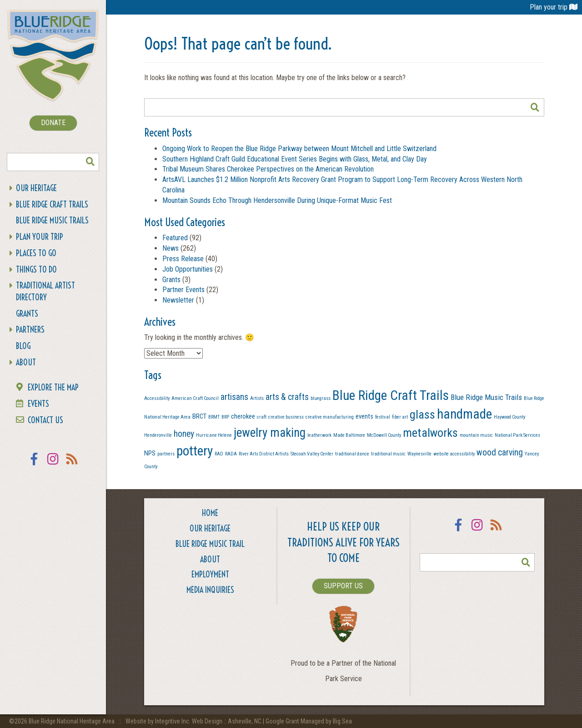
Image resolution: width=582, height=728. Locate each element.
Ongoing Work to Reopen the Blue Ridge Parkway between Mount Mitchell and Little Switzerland (300, 149)
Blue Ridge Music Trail (210, 544)
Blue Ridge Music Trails (52, 220)
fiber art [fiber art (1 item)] (400, 417)
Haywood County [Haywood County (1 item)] (509, 417)
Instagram (53, 465)
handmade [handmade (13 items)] (464, 414)
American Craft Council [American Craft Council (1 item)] (195, 398)
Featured (175, 238)
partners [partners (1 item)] (166, 454)
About (26, 362)
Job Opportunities (188, 269)
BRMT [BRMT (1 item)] (214, 417)
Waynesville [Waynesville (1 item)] (419, 454)
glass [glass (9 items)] (422, 415)
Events (38, 404)
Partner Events (183, 290)
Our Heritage (36, 188)
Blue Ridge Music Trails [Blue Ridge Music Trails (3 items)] (486, 397)
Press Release (183, 259)
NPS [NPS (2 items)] (150, 453)
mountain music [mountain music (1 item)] (476, 435)
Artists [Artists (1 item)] (257, 398)
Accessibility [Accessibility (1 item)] (157, 398)
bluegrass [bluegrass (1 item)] (321, 398)
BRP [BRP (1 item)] (225, 417)
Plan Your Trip (40, 237)
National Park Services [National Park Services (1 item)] (517, 435)
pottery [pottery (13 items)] (195, 451)
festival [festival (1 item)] (383, 417)
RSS (72, 465)
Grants (27, 314)
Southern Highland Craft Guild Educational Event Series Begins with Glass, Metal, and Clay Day (295, 159)
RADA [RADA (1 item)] (231, 454)
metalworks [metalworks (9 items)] (430, 433)
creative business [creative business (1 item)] (286, 417)
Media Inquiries (210, 590)
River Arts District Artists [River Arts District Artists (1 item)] (264, 454)
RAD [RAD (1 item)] (219, 454)
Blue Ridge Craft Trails (52, 205)
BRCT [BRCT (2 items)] (199, 416)
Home (210, 513)
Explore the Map (53, 387)
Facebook (34, 465)
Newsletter (178, 300)
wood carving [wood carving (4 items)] (500, 452)
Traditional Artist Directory (45, 291)
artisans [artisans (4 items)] (234, 397)
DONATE (53, 123)
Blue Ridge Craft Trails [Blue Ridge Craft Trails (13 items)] (391, 395)
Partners (30, 330)
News (171, 248)
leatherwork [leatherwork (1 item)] (319, 435)
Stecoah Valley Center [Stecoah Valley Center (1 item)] (312, 454)
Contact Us (45, 420)
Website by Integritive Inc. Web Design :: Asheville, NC (194, 721)
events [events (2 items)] (364, 416)
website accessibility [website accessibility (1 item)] (454, 454)
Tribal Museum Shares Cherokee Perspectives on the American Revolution (268, 169)
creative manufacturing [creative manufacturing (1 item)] (330, 417)
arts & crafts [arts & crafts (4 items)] (287, 397)
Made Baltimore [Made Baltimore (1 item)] (349, 435)
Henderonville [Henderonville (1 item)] (158, 435)
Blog (23, 346)
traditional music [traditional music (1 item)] (388, 454)
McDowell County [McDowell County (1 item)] (384, 435)
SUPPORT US (343, 586)
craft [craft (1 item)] (262, 417)
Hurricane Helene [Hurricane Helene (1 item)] (214, 435)
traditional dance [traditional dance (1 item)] (352, 454)
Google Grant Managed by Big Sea (309, 721)
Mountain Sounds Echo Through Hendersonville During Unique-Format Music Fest (277, 200)
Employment (210, 574)
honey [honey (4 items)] (184, 434)
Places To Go (36, 253)
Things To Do (36, 270)
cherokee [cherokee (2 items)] (243, 416)
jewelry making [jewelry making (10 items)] (270, 433)
